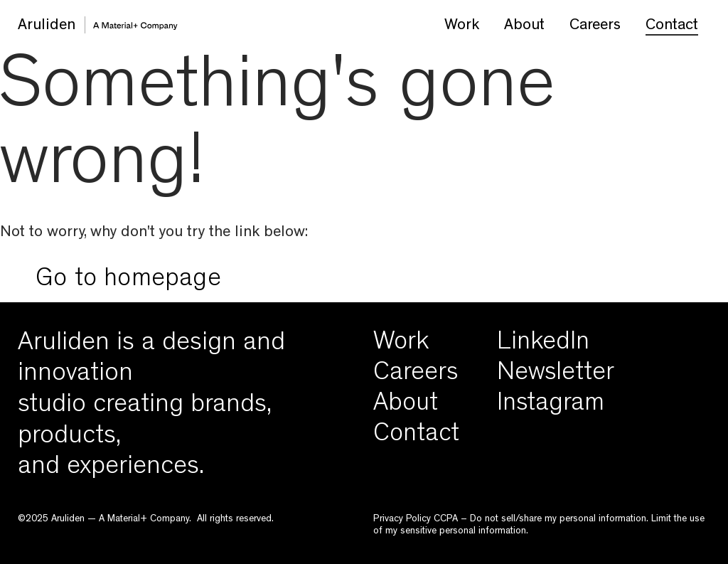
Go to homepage (128, 281)
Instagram (551, 405)
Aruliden (47, 26)
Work (462, 26)
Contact (672, 26)
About (524, 26)
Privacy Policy (402, 519)
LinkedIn (543, 344)
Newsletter (556, 375)
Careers (595, 26)
